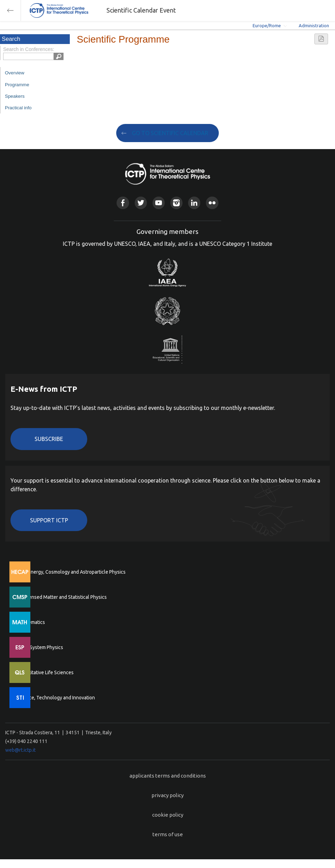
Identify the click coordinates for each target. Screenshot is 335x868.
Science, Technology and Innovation (56, 698)
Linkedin (194, 203)
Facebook (123, 203)
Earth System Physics (40, 647)
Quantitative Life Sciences (45, 672)
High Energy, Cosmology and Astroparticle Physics (71, 572)
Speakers (15, 96)
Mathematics (31, 622)
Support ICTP (49, 520)
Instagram (176, 203)
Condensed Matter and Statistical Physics (62, 597)
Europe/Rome (267, 25)
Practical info (18, 108)
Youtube (159, 203)
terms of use (168, 834)
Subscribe (49, 439)
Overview (15, 73)
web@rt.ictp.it (20, 750)
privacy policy (167, 795)
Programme (17, 85)
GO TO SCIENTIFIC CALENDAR (170, 133)
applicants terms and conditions (168, 776)
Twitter (141, 203)
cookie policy (168, 815)
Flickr (212, 203)
